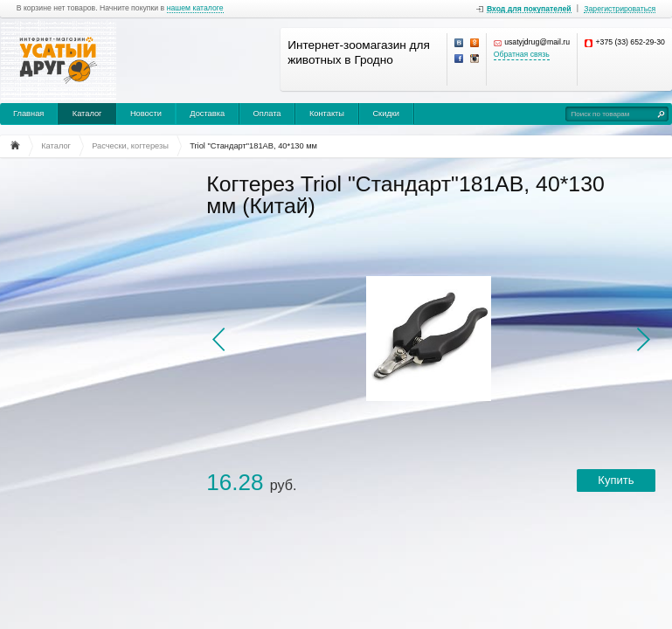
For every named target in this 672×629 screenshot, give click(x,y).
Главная (28, 114)
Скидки (386, 114)
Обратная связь (522, 55)
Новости (146, 114)
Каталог (87, 114)
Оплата (267, 114)
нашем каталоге (195, 8)
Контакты (327, 114)
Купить (616, 480)
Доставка (207, 114)
